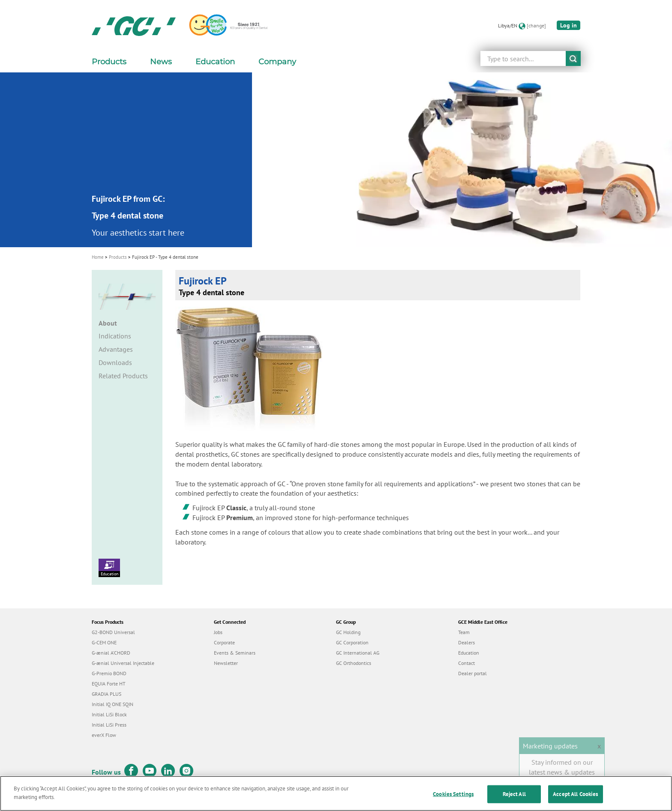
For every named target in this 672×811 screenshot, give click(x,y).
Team (464, 632)
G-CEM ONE (104, 642)
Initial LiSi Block (109, 714)
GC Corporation (352, 642)
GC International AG (358, 653)
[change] (536, 25)
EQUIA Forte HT (109, 684)
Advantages (116, 349)
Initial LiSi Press (109, 725)
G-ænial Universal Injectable (123, 663)
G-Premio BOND (109, 673)
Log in (568, 25)
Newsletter (226, 663)
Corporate (224, 642)
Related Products (123, 376)
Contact (466, 663)
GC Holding (348, 632)
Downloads (115, 362)
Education (109, 568)
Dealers (466, 642)
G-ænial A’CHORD (111, 653)
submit (573, 58)
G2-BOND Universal (113, 632)
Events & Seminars (235, 653)
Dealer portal (472, 673)
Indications (115, 336)
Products (118, 257)
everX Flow (104, 735)
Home (98, 257)
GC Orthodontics (354, 663)
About (108, 323)
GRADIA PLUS (106, 694)
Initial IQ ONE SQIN (112, 704)
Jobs (218, 632)
